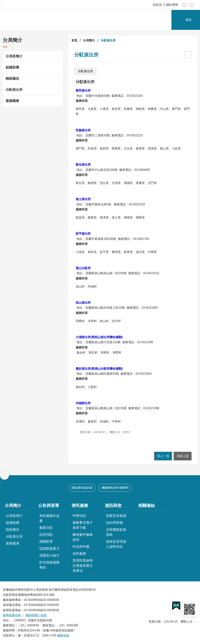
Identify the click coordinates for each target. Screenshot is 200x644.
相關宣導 (46, 542)
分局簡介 (13, 40)
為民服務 (79, 554)
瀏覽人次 (186, 622)
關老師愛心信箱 (36, 615)
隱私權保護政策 (82, 488)
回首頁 (157, 5)
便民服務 (80, 506)
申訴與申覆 (81, 547)
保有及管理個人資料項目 (116, 544)
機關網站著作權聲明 (115, 488)
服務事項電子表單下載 (83, 525)
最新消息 (46, 528)
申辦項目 (79, 516)
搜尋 (189, 20)
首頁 (74, 40)
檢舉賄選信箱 (12, 615)
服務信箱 (63, 635)
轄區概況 (12, 79)
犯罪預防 (46, 535)
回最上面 (183, 456)
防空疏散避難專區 (49, 565)
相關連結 (146, 506)
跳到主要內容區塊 (2, 2)
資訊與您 (113, 506)
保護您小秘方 (49, 555)
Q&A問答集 (115, 523)
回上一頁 (163, 456)
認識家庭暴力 (49, 549)
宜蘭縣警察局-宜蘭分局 (43, 20)
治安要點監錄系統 (116, 532)
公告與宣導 (49, 506)
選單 (5, 475)
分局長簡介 (14, 56)
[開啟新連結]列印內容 (188, 55)
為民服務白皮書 (49, 518)
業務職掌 (12, 101)
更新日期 (155, 622)
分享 (192, 5)
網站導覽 (172, 5)
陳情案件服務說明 (83, 537)
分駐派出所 (14, 90)
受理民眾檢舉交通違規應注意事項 (83, 566)
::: (1, 2)
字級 (184, 5)
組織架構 (12, 67)
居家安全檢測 (116, 516)
